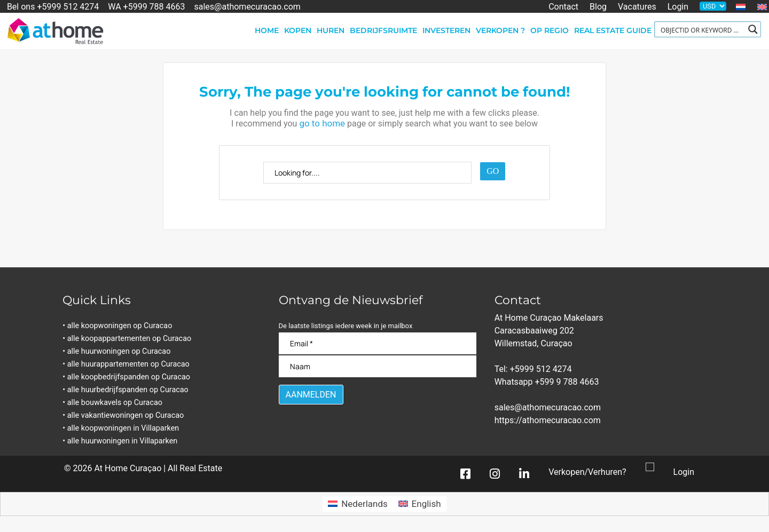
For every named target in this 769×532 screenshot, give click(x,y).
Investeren (446, 30)
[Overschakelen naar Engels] (762, 7)
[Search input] (701, 29)
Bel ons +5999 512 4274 (53, 6)
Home (267, 30)
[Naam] (378, 366)
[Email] (378, 343)
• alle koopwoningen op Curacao (120, 326)
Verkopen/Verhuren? (587, 472)
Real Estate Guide (613, 30)
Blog (598, 6)
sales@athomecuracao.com (248, 6)
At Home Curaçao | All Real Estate (158, 468)
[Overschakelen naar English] (420, 504)
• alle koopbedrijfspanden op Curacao (129, 377)
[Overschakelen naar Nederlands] (358, 504)
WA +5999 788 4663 (146, 6)
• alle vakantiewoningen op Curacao (126, 415)
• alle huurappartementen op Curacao (129, 364)
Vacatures (637, 6)
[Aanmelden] (311, 395)
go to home (322, 123)
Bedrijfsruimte (383, 30)
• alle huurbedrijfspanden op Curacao (128, 390)
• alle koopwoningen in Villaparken (124, 428)
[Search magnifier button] (753, 29)
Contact (563, 6)
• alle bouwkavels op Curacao (115, 403)
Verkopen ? (500, 30)
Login (678, 6)
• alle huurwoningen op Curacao (119, 351)
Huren (331, 30)
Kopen (298, 30)
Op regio (550, 30)
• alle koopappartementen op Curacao (130, 339)
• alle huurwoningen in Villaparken (123, 441)
